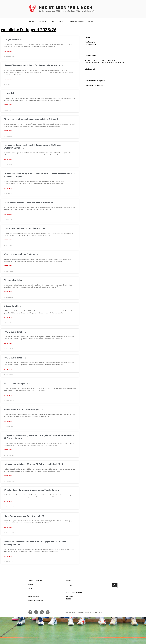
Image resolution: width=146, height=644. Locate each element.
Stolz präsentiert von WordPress (91, 609)
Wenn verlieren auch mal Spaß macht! (21, 253)
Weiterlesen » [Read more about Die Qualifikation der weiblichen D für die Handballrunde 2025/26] (8, 79)
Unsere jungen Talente (76, 21)
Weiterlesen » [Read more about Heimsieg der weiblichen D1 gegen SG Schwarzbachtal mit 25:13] (8, 473)
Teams (62, 21)
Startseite (32, 21)
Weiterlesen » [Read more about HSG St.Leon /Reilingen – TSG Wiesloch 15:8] (8, 239)
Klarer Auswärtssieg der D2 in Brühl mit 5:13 (24, 513)
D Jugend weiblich (12, 39)
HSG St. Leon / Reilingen (66, 8)
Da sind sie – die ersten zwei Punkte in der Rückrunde (28, 202)
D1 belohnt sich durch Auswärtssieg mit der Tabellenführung (32, 487)
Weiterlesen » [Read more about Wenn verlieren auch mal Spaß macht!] (8, 265)
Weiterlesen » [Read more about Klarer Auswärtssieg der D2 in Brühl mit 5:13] (8, 524)
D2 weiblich (9, 93)
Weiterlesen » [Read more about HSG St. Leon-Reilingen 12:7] (8, 393)
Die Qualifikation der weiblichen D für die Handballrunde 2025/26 (33, 65)
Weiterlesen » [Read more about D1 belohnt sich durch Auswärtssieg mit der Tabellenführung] (8, 499)
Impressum (70, 593)
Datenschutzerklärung (36, 597)
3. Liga (53, 21)
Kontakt (90, 21)
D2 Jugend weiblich (13, 279)
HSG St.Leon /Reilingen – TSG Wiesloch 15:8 (25, 227)
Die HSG (43, 21)
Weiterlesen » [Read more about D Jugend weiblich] (8, 51)
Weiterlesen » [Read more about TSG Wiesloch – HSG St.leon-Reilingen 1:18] (8, 419)
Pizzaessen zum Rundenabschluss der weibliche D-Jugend (31, 119)
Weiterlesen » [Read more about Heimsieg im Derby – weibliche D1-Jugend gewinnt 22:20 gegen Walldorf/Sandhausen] (8, 159)
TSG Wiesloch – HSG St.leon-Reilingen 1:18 (24, 407)
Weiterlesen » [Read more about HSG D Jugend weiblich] (8, 342)
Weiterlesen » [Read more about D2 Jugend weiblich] (8, 290)
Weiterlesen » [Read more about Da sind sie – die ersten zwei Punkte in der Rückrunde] (8, 213)
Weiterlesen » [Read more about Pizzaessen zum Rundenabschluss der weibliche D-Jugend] (8, 130)
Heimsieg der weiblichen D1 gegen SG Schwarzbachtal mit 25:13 (33, 461)
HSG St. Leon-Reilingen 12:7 (17, 381)
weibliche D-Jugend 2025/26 (29, 30)
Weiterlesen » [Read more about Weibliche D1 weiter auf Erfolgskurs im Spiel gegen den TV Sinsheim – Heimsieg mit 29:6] (8, 553)
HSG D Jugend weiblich (15, 330)
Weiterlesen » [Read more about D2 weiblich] (8, 105)
